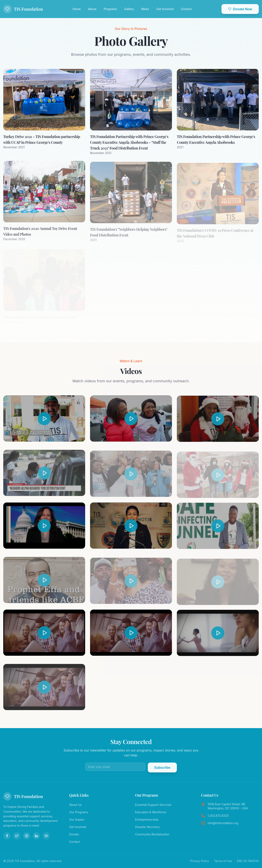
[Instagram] (27, 836)
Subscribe (162, 767)
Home (77, 9)
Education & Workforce (151, 812)
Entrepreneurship (147, 819)
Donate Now (240, 9)
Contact (186, 9)
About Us (75, 805)
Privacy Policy (200, 861)
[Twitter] (17, 836)
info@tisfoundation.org (223, 823)
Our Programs (79, 812)
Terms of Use (223, 861)
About (92, 9)
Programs (110, 9)
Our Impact (77, 819)
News (145, 9)
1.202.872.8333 (218, 816)
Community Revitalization (152, 834)
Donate (74, 834)
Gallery (129, 9)
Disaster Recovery (147, 827)
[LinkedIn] (36, 836)
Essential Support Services (153, 805)
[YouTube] (46, 836)
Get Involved (165, 9)
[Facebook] (7, 836)
